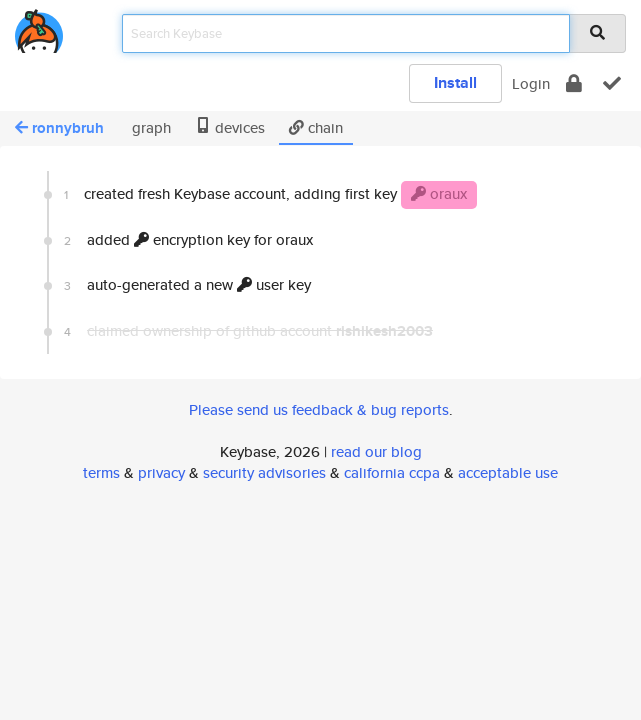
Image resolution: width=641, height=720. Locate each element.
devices (230, 127)
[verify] (612, 83)
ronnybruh (59, 128)
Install (455, 82)
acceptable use (508, 472)
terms (101, 472)
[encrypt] (574, 83)
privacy (161, 472)
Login (531, 83)
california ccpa (392, 472)
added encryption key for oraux (188, 239)
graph (149, 127)
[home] (39, 27)
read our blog (376, 451)
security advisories (264, 472)
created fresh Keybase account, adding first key (270, 195)
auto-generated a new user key (187, 284)
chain (316, 127)
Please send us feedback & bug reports (319, 409)
